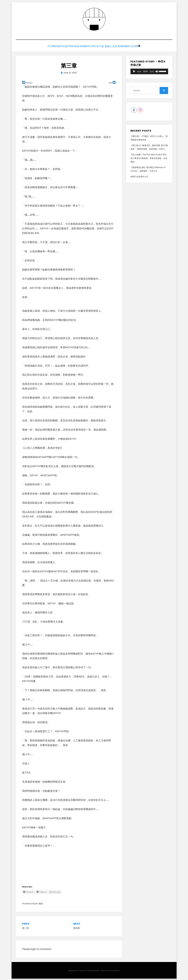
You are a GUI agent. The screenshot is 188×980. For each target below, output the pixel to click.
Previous (29, 82)
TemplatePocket (93, 970)
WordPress (115, 970)
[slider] (145, 71)
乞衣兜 (126, 46)
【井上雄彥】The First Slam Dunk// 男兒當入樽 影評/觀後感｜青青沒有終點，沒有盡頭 (149, 157)
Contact (99, 46)
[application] (149, 71)
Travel (68, 46)
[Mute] (157, 71)
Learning (83, 46)
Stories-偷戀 (37, 903)
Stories (40, 46)
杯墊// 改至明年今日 (139, 176)
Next (111, 82)
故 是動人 (113, 46)
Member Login (142, 46)
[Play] (134, 71)
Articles (54, 46)
